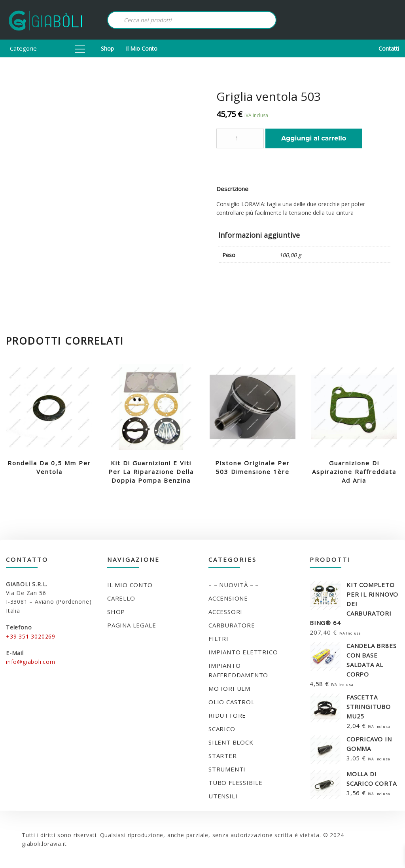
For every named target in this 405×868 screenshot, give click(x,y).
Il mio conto (142, 48)
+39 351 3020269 (31, 636)
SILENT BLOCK (231, 742)
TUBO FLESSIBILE (236, 783)
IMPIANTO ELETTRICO (243, 652)
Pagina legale (132, 625)
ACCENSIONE (228, 598)
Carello (121, 598)
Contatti (389, 48)
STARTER (223, 756)
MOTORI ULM (229, 688)
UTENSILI (223, 796)
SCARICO (222, 729)
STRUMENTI (227, 769)
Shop (107, 48)
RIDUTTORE (227, 715)
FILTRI (219, 639)
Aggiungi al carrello (314, 138)
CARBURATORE (232, 625)
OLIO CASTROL (232, 702)
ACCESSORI (225, 612)
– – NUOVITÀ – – (234, 585)
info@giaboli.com (31, 662)
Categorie (47, 48)
